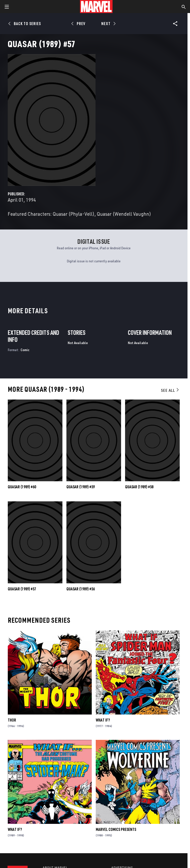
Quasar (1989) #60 (22, 487)
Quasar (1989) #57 (22, 589)
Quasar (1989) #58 (139, 487)
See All (170, 390)
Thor (12, 720)
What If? (103, 720)
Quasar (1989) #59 (81, 487)
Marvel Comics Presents (116, 829)
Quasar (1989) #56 (81, 589)
